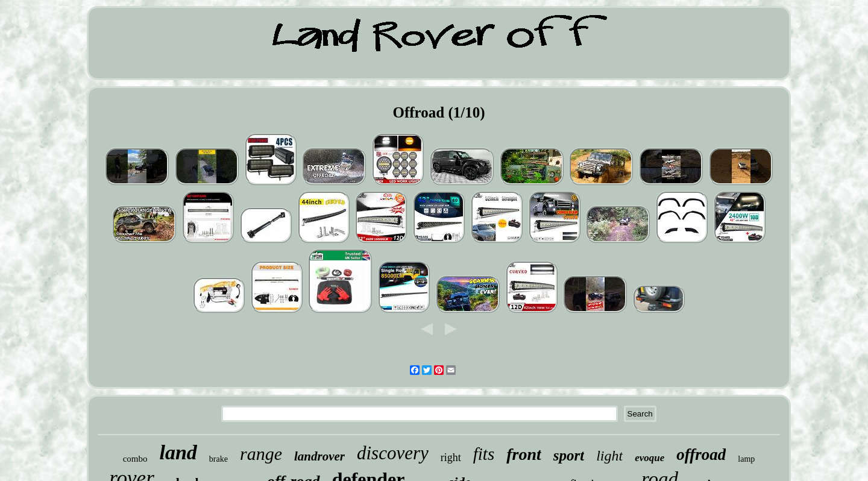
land (178, 452)
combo (135, 459)
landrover (319, 456)
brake (219, 459)
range (261, 454)
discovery (393, 453)
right (451, 457)
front (524, 454)
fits (484, 454)
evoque (649, 458)
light (609, 456)
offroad (701, 454)
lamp (746, 459)
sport (569, 455)
